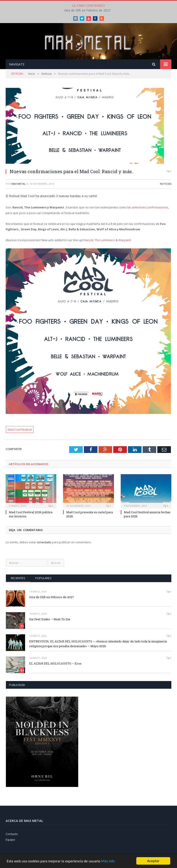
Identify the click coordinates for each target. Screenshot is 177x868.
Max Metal (19, 184)
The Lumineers (105, 240)
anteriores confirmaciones (150, 207)
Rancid (88, 240)
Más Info (108, 861)
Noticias (166, 184)
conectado (44, 542)
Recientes (18, 578)
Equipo (10, 840)
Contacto (12, 834)
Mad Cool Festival (20, 429)
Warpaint (125, 240)
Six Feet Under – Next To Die (50, 619)
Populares (43, 578)
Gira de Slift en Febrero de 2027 (87, 10)
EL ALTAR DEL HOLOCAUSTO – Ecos (55, 663)
